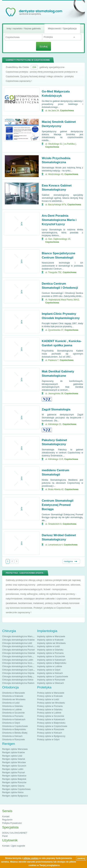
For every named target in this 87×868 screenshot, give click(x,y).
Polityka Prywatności (12, 823)
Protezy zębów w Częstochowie (52, 726)
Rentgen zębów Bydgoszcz (15, 796)
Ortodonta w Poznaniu (13, 716)
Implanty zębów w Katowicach (51, 660)
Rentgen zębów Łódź (12, 756)
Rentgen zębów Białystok (14, 779)
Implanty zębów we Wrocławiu (51, 643)
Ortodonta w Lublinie (12, 710)
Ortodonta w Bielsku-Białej (15, 733)
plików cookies (31, 858)
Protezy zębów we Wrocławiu (51, 703)
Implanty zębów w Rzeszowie (51, 680)
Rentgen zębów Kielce (13, 792)
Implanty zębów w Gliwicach (50, 683)
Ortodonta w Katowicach (14, 719)
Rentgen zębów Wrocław (14, 762)
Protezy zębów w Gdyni (48, 740)
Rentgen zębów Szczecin (14, 766)
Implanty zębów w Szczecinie (51, 657)
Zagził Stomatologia (56, 409)
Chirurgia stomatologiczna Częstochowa (21, 670)
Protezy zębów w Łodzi (48, 699)
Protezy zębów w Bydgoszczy (51, 736)
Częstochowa (67, 111)
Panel (5, 836)
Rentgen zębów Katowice (14, 776)
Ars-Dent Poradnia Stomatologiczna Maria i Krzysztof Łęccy (59, 220)
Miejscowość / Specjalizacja (62, 28)
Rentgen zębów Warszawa (15, 749)
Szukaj (43, 46)
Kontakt (6, 817)
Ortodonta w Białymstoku (14, 729)
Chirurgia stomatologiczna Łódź (17, 643)
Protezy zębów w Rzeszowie (51, 729)
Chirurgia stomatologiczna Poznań (18, 650)
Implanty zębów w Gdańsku (50, 650)
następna (68, 561)
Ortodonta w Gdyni (11, 723)
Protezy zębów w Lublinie (49, 713)
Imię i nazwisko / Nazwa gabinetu (24, 28)
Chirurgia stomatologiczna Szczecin (19, 663)
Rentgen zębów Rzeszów (14, 782)
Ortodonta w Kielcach (12, 736)
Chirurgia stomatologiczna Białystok (19, 677)
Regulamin (7, 820)
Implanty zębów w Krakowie (50, 640)
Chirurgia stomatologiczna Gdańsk (18, 653)
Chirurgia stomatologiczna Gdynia (18, 673)
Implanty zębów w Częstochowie (53, 677)
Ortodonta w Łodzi (11, 703)
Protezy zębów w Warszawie (51, 693)
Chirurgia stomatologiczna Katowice (19, 657)
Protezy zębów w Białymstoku (51, 723)
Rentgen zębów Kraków (13, 752)
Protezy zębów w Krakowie (50, 696)
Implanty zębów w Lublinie (50, 666)
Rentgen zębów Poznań (13, 773)
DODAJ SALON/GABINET (15, 833)
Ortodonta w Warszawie (13, 693)
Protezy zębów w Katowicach (51, 719)
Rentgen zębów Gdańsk (14, 759)
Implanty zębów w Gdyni (49, 670)
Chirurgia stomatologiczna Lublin (18, 660)
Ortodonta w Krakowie (13, 696)
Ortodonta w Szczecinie (13, 713)
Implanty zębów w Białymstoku (52, 663)
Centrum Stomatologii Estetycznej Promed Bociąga (58, 505)
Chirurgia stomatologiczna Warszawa (20, 636)
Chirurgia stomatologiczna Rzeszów (19, 666)
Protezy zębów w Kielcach (49, 733)
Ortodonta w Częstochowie (15, 726)
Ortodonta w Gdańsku (13, 706)
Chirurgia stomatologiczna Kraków (18, 640)
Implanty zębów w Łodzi (48, 646)
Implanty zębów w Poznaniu (50, 653)
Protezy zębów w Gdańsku (50, 710)
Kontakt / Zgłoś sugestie (14, 846)
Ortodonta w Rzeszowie (13, 740)
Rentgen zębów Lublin (13, 769)
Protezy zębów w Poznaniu (50, 706)
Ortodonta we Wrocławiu (14, 699)
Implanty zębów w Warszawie (51, 636)
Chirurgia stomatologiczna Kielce (18, 680)
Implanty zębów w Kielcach (50, 673)
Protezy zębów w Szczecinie (51, 716)
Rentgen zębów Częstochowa (16, 789)
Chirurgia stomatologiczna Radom (18, 683)
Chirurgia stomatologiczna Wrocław (19, 646)
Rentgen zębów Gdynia (13, 786)
